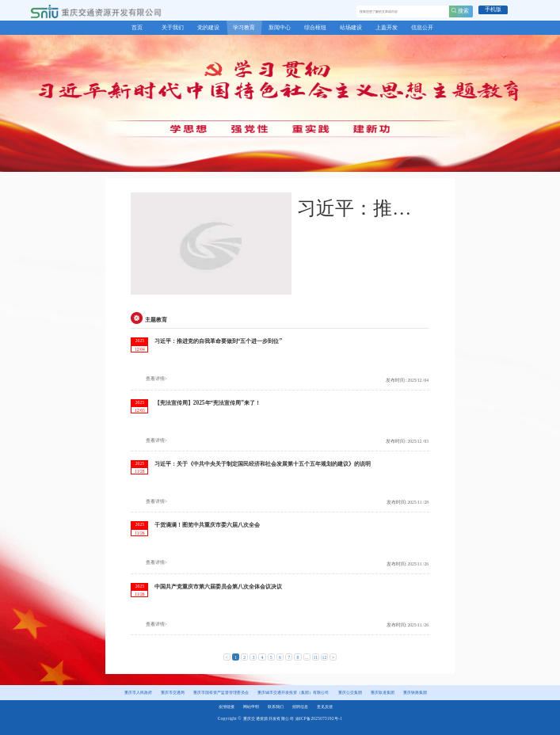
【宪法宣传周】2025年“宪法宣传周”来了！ (208, 403)
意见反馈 (325, 706)
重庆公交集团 (350, 692)
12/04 (140, 349)
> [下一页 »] (333, 657)
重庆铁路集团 (415, 692)
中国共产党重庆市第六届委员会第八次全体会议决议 (218, 586)
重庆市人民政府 (138, 692)
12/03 (140, 410)
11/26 (139, 533)
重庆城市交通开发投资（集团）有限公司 (293, 692)
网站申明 (251, 706)
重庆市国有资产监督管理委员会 (221, 692)
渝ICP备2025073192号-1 (319, 718)
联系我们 (276, 706)
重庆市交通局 (173, 692)
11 (315, 657)
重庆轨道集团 (383, 692)
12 (325, 657)
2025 (140, 341)
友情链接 (227, 706)
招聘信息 (300, 706)
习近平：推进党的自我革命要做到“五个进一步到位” (218, 341)
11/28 (139, 471)
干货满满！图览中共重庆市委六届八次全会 (207, 525)
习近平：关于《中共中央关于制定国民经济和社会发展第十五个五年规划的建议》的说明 (263, 464)
